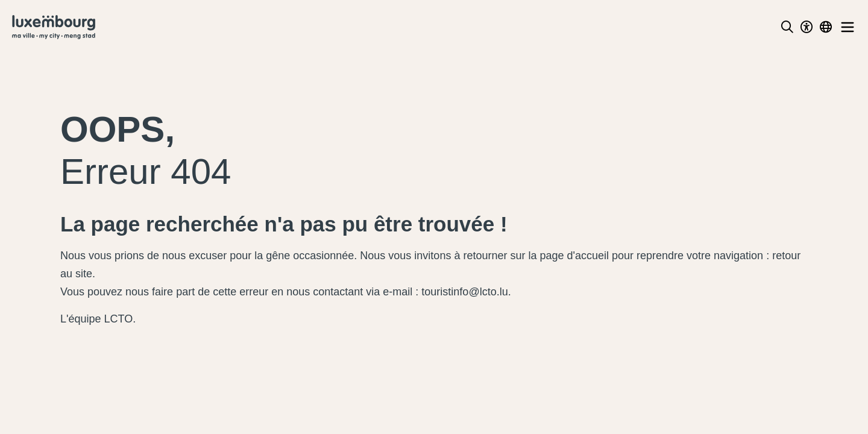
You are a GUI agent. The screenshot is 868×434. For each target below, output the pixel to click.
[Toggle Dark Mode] (807, 27)
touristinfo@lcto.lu (464, 292)
